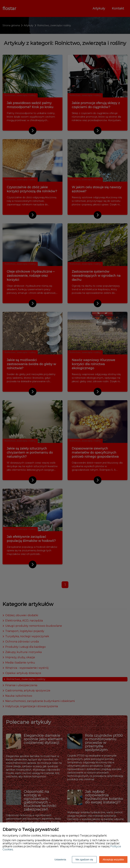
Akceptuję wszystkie (113, 860)
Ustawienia (60, 860)
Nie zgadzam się (84, 860)
